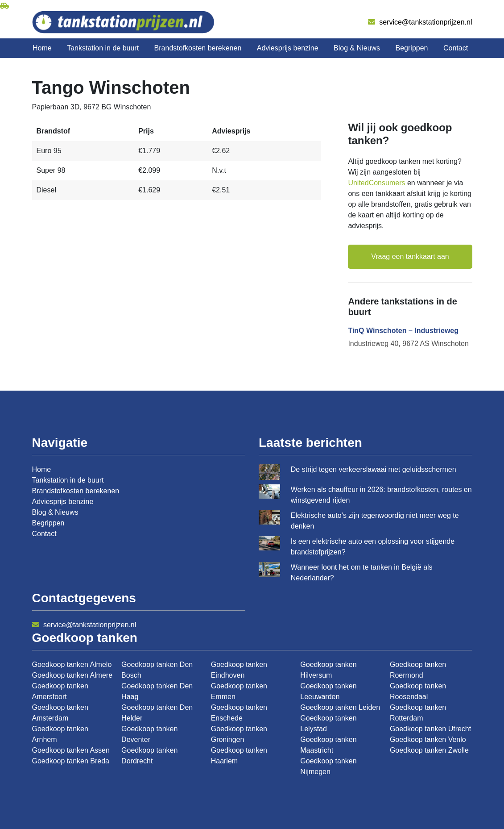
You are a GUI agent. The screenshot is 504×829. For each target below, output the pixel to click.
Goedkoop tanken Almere (72, 675)
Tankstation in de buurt (103, 48)
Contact (456, 48)
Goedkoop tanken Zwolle (429, 750)
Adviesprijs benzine (288, 48)
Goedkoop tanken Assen (71, 750)
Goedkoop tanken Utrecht (430, 729)
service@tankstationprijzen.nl (420, 22)
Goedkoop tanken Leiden (340, 707)
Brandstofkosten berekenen (198, 48)
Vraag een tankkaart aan (410, 256)
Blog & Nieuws (357, 48)
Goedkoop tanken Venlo (428, 739)
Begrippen (412, 48)
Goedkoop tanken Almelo (72, 664)
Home (42, 48)
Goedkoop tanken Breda (71, 761)
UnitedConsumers (376, 183)
